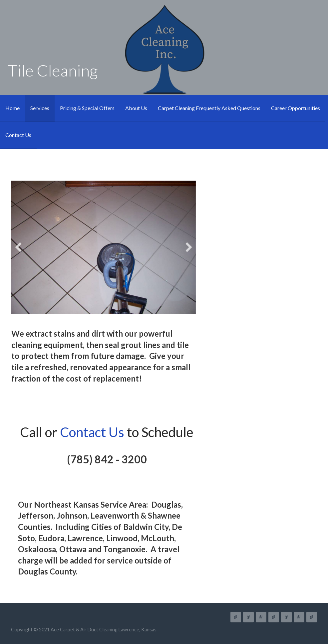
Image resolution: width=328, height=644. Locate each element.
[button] (18, 247)
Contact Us (18, 135)
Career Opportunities (296, 108)
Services (40, 108)
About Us (136, 108)
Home (12, 108)
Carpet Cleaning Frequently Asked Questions (209, 108)
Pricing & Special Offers (87, 108)
